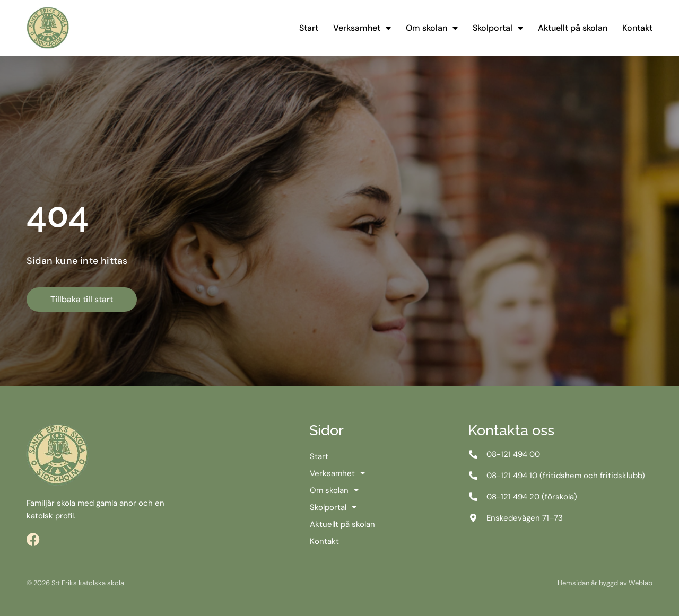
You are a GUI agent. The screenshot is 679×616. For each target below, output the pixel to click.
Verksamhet (362, 28)
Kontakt (637, 28)
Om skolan (432, 28)
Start (309, 28)
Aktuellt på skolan (573, 28)
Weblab (641, 583)
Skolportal (498, 28)
